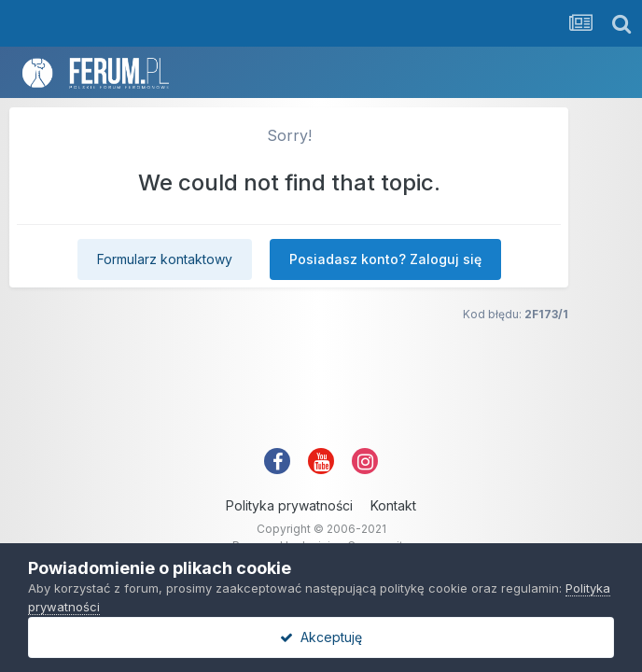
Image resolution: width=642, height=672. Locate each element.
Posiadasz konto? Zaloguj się (385, 259)
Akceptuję (321, 637)
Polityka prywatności (289, 505)
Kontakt (393, 505)
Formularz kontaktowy (165, 259)
